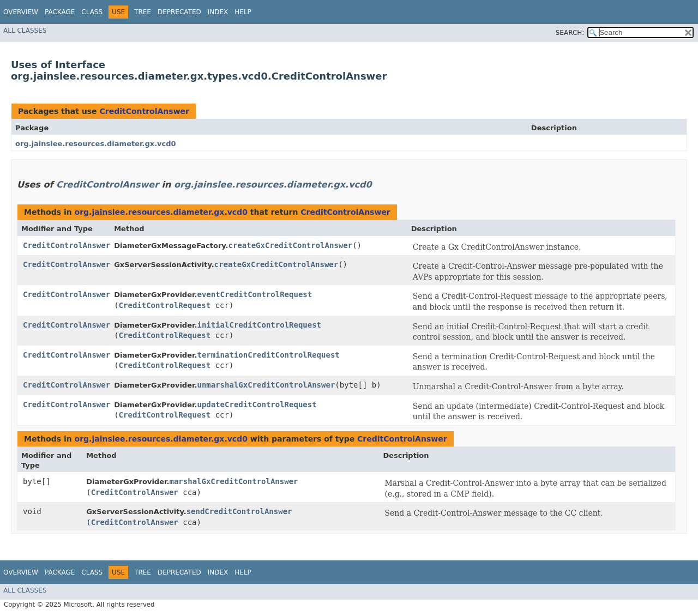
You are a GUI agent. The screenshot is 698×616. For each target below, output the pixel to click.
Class (92, 12)
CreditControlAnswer (144, 111)
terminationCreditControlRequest (268, 355)
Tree (143, 12)
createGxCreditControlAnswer (291, 245)
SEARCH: (570, 33)
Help (243, 12)
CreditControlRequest (165, 305)
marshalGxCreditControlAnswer (234, 481)
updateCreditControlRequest (257, 404)
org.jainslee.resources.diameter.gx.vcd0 (96, 144)
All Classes (25, 31)
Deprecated (179, 12)
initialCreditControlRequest (259, 325)
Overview (21, 12)
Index (218, 12)
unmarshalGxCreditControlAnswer (266, 385)
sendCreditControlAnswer (239, 511)
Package (60, 12)
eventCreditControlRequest (254, 294)
